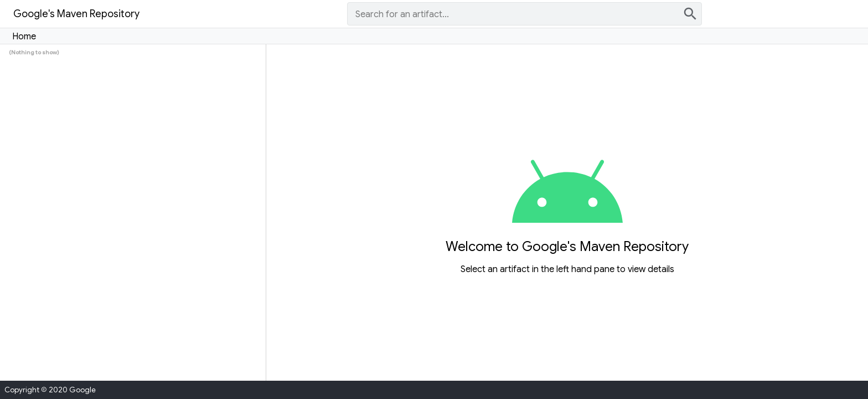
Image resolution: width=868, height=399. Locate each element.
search (690, 14)
